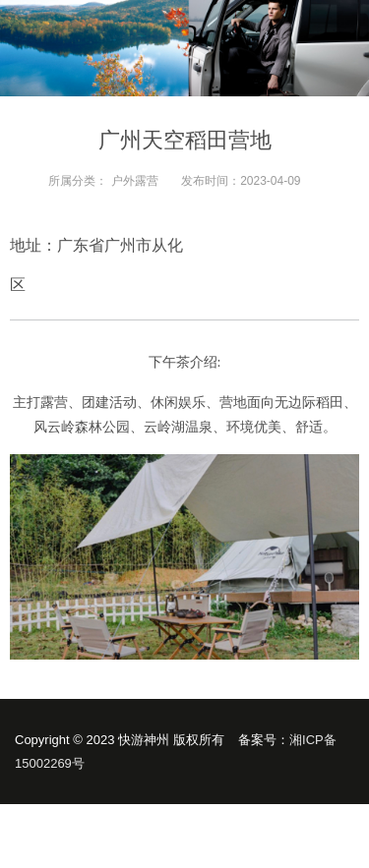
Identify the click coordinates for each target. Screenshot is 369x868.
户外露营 (135, 181)
